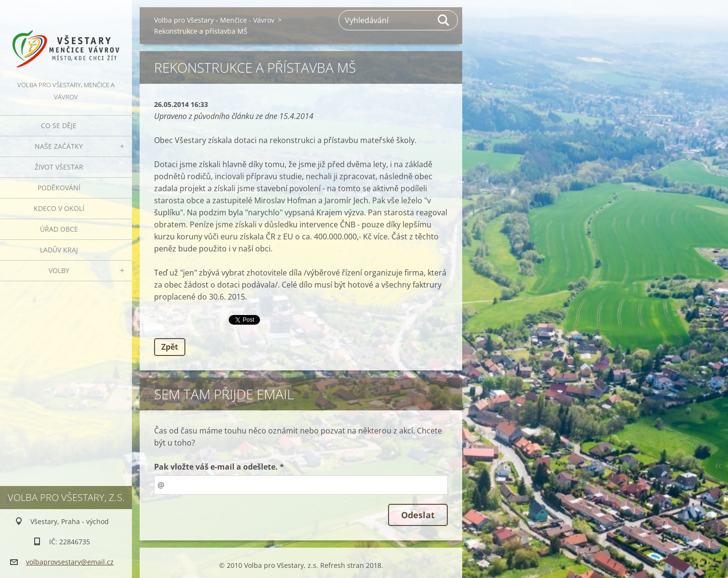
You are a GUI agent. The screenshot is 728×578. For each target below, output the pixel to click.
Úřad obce (59, 229)
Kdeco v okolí (59, 208)
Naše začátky (59, 146)
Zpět (170, 347)
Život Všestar (59, 167)
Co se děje (59, 125)
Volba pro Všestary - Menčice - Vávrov (214, 20)
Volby (59, 270)
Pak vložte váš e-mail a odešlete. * (219, 467)
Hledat (444, 20)
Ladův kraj (59, 250)
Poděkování (59, 188)
